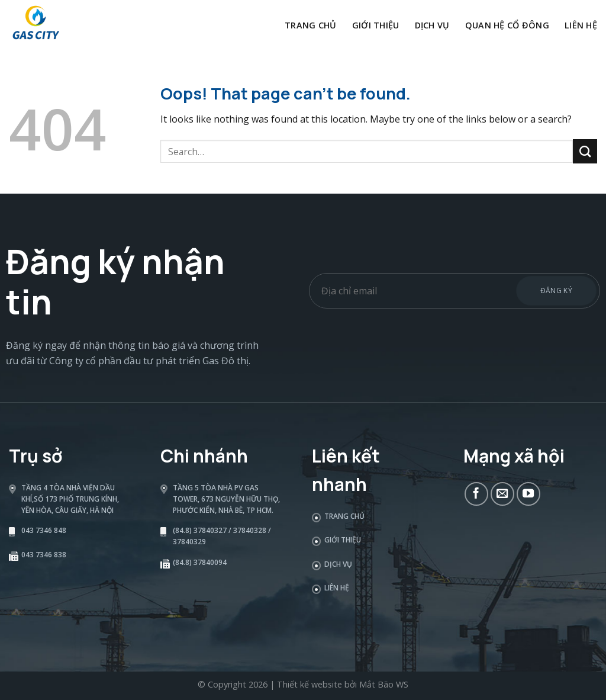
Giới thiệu (376, 25)
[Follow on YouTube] (528, 494)
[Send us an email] (502, 494)
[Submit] (585, 151)
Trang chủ (311, 25)
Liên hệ (581, 25)
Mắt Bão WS (384, 684)
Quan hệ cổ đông (507, 25)
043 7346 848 (44, 530)
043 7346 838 (44, 555)
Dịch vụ (432, 25)
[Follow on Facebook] (476, 494)
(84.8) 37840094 (200, 562)
